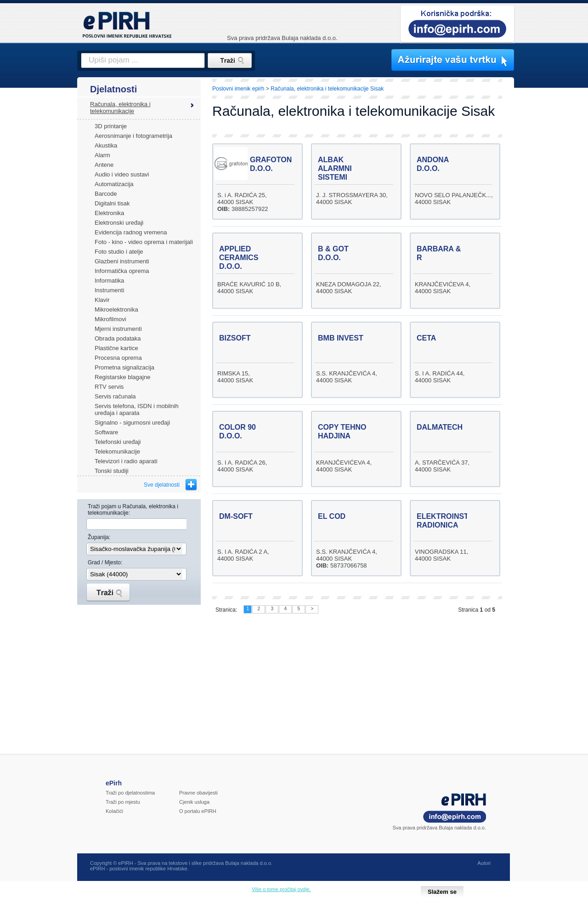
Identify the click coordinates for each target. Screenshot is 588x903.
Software (106, 432)
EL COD (332, 516)
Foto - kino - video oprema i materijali (144, 242)
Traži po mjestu (123, 802)
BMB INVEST (341, 338)
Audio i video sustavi (122, 174)
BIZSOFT (235, 338)
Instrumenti (109, 290)
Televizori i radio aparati (126, 461)
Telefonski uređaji (118, 442)
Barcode (106, 194)
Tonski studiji (112, 471)
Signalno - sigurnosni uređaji (132, 423)
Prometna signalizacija (124, 367)
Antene (104, 165)
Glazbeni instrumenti (122, 261)
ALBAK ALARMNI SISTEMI (335, 168)
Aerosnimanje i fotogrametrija (133, 136)
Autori (484, 863)
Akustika (106, 145)
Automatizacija (114, 184)
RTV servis (109, 387)
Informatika (109, 281)
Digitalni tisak (112, 203)
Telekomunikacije (117, 451)
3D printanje (111, 126)
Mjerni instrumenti (118, 329)
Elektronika (109, 213)
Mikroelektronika (116, 310)
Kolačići (114, 811)
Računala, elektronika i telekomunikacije (120, 108)
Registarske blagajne (122, 377)
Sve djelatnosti (162, 485)
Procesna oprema (118, 358)
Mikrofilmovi (110, 319)
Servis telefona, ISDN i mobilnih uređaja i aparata (137, 409)
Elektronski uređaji (119, 223)
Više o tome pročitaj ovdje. (281, 889)
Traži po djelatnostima (130, 793)
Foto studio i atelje (119, 252)
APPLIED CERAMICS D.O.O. (239, 258)
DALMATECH (440, 427)
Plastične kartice (116, 348)
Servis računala (115, 396)
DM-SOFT (236, 516)
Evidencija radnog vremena (131, 232)
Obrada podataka (118, 338)
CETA (426, 338)
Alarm (102, 155)
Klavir (102, 300)
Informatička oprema (122, 271)
